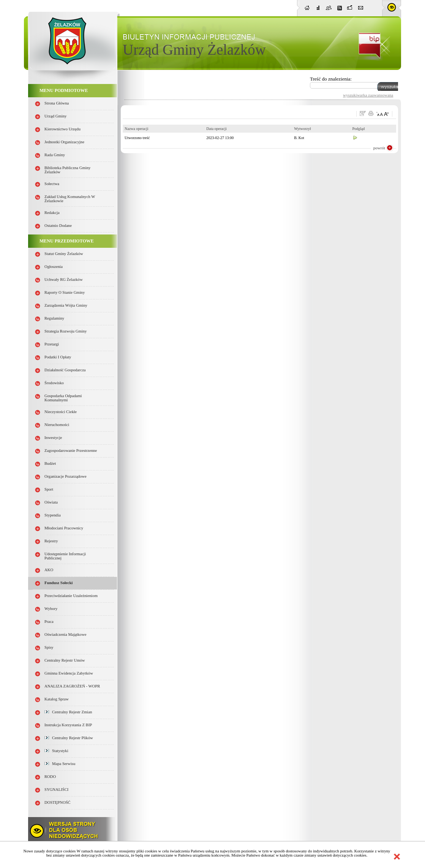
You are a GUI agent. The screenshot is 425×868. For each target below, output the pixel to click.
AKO (49, 570)
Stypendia (53, 515)
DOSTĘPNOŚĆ (58, 802)
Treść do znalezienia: (331, 79)
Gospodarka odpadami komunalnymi (63, 398)
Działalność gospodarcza (65, 370)
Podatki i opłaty (58, 357)
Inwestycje (53, 438)
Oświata (51, 502)
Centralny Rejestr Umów (65, 660)
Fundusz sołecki (58, 583)
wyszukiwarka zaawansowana (368, 95)
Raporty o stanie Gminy (65, 292)
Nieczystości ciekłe (61, 412)
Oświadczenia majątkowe (65, 634)
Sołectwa (52, 184)
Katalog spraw (57, 699)
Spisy (49, 647)
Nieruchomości (57, 425)
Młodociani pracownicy (64, 528)
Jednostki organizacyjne (64, 142)
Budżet (50, 463)
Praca (49, 622)
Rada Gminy (55, 155)
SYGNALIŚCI (56, 790)
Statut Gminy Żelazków (64, 254)
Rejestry (51, 541)
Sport (49, 489)
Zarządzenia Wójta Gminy (66, 305)
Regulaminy (54, 318)
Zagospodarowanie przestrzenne (71, 451)
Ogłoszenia (54, 267)
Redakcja (52, 213)
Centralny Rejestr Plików (69, 738)
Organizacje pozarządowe (66, 476)
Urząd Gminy (55, 116)
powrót (379, 148)
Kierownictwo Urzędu (62, 129)
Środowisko (54, 383)
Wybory (51, 609)
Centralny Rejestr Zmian (68, 712)
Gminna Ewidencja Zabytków (69, 673)
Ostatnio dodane (58, 226)
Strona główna (57, 103)
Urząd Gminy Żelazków (194, 50)
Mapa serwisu (60, 764)
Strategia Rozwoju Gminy (66, 331)
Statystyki (56, 751)
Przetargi (52, 344)
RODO (50, 777)
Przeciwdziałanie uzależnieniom (71, 596)
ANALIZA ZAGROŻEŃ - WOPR (72, 686)
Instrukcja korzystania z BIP (68, 725)
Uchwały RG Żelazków (64, 280)
